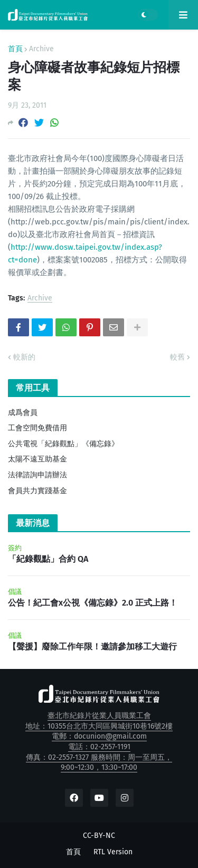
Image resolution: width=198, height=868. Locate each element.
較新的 (24, 357)
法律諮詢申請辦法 (37, 475)
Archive (41, 49)
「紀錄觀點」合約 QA (48, 559)
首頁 (15, 49)
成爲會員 (23, 413)
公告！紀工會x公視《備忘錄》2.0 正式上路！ (93, 603)
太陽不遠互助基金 (37, 459)
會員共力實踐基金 (37, 491)
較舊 (177, 357)
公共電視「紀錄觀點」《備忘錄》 (63, 444)
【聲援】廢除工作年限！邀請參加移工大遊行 (92, 647)
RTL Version (113, 852)
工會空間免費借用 (37, 428)
